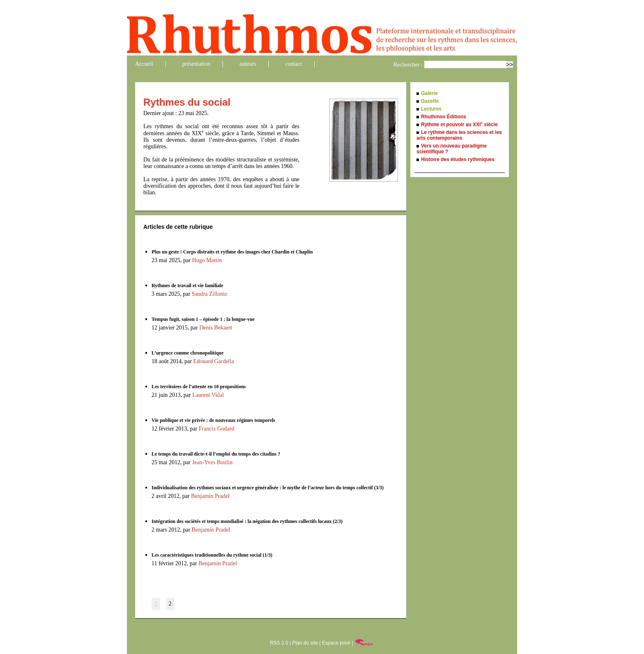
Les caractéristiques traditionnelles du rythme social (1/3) (212, 555)
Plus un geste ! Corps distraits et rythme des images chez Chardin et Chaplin (232, 252)
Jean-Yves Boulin (212, 462)
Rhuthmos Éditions (444, 117)
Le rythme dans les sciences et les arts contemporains (459, 135)
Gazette (430, 101)
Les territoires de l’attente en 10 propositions (199, 387)
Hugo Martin (207, 260)
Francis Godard (217, 429)
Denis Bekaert (216, 328)
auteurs (248, 64)
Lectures (431, 109)
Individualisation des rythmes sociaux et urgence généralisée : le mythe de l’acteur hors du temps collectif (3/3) (268, 488)
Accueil (144, 64)
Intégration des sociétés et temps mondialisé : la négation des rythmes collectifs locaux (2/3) (247, 521)
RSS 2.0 (279, 643)
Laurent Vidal (208, 395)
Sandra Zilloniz (210, 294)
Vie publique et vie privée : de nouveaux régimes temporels (213, 420)
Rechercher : (408, 65)
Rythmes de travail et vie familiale (187, 286)
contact (293, 64)
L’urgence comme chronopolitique (187, 353)
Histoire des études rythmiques (458, 159)
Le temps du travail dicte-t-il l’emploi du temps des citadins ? (216, 454)
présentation (196, 64)
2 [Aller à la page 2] (170, 604)
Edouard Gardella (213, 361)
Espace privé (336, 643)
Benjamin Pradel (210, 496)
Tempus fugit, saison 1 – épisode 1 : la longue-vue (203, 319)
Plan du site (305, 643)
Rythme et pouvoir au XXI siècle (459, 124)
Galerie (429, 93)
